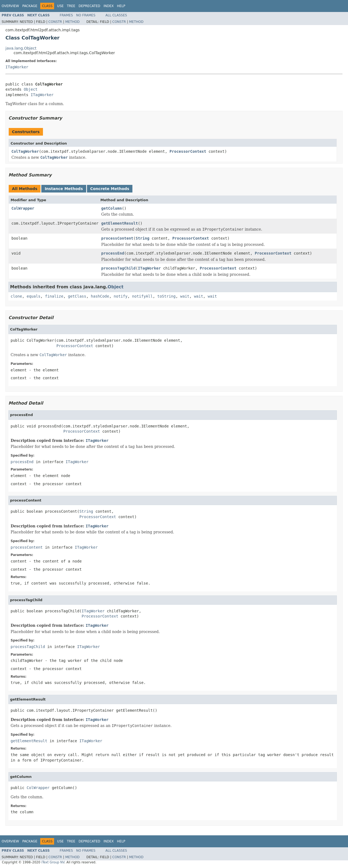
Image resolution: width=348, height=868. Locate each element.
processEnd (113, 253)
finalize (54, 296)
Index (109, 6)
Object (31, 89)
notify (121, 296)
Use (60, 6)
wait (185, 296)
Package (30, 6)
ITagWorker (17, 67)
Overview (10, 6)
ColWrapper (23, 208)
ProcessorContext (188, 151)
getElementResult (119, 223)
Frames (66, 15)
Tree (71, 6)
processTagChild (118, 268)
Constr (55, 22)
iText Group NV (53, 862)
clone (16, 296)
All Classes (116, 15)
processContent (117, 238)
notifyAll (142, 296)
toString (167, 296)
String (143, 238)
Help (121, 6)
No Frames (86, 15)
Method (72, 22)
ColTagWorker (25, 151)
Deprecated (89, 6)
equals (34, 296)
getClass (77, 296)
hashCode (100, 296)
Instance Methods (64, 189)
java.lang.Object (21, 48)
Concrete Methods (110, 189)
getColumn (111, 208)
